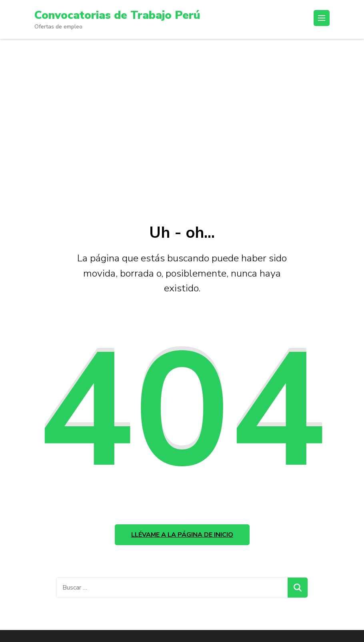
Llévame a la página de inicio (182, 535)
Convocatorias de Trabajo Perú (117, 15)
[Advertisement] (182, 127)
